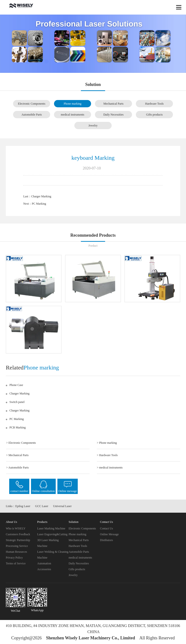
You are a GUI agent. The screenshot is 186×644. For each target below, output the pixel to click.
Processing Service (17, 546)
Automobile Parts (31, 115)
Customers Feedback (18, 534)
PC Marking (39, 204)
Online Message (109, 534)
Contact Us (107, 528)
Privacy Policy (14, 558)
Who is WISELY (16, 528)
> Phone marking (107, 443)
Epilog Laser (23, 506)
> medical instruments (110, 468)
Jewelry (93, 125)
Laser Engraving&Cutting (52, 534)
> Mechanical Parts (17, 455)
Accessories (44, 569)
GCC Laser (42, 506)
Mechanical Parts (113, 104)
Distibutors (106, 540)
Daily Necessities (114, 115)
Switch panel (17, 402)
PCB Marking (18, 427)
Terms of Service (16, 563)
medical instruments (73, 115)
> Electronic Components (21, 443)
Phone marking (73, 104)
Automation (44, 563)
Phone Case (16, 385)
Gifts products (154, 115)
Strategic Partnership (18, 540)
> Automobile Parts (17, 468)
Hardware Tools (154, 104)
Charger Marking (41, 196)
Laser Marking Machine (51, 528)
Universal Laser (62, 506)
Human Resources (16, 552)
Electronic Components (32, 104)
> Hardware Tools (107, 455)
